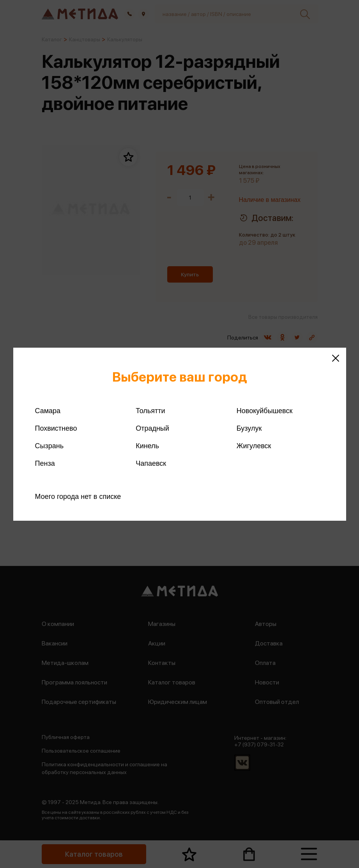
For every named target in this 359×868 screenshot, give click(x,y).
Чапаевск (151, 463)
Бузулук (249, 428)
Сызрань (50, 446)
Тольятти (150, 411)
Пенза (45, 463)
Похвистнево (56, 428)
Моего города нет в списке (78, 497)
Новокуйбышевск (264, 411)
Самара (48, 411)
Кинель (147, 446)
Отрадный (152, 428)
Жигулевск (254, 446)
